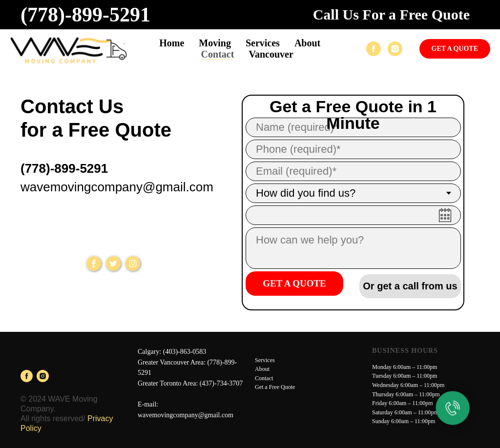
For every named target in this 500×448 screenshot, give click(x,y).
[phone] (353, 149)
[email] (353, 171)
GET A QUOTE (294, 283)
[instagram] (395, 49)
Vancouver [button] (271, 54)
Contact (218, 54)
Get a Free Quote (275, 387)
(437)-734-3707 (221, 383)
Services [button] (263, 43)
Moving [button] (215, 43)
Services (265, 360)
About (307, 43)
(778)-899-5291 (85, 15)
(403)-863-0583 (185, 352)
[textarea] (353, 248)
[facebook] (374, 49)
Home (172, 43)
